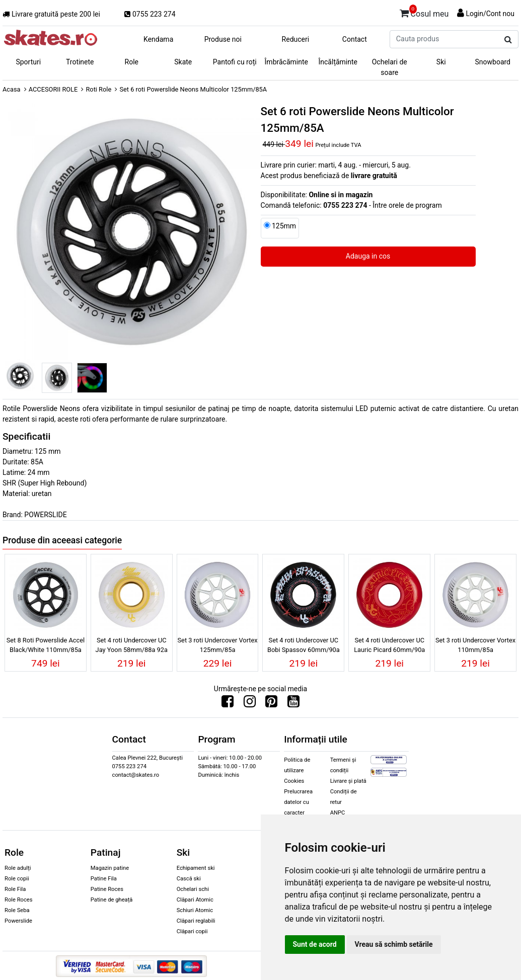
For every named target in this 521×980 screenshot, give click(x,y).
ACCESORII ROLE (53, 89)
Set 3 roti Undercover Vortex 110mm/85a (475, 645)
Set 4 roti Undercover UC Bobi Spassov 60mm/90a (304, 645)
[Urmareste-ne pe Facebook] (228, 704)
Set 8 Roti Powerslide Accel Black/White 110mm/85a (46, 645)
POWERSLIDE (45, 515)
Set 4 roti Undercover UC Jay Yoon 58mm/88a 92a (132, 645)
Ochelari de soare (390, 67)
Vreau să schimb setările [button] (394, 944)
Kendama (158, 39)
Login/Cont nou (490, 14)
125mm (284, 226)
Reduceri (296, 39)
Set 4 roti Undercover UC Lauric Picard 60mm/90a (389, 645)
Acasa (12, 89)
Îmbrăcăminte (286, 62)
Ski (441, 62)
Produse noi (223, 39)
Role (132, 62)
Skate (183, 62)
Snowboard (493, 62)
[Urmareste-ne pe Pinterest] (271, 704)
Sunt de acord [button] (315, 944)
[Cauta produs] (508, 40)
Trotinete (80, 62)
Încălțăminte (338, 62)
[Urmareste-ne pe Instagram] (250, 704)
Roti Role (98, 89)
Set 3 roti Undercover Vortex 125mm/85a (218, 645)
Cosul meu (424, 12)
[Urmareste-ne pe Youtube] (293, 704)
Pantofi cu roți (235, 62)
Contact (355, 39)
